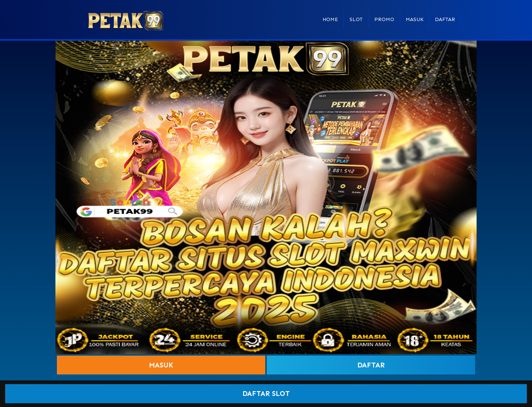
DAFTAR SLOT (266, 394)
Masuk (415, 19)
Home (330, 19)
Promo (384, 19)
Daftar (445, 19)
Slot (356, 19)
